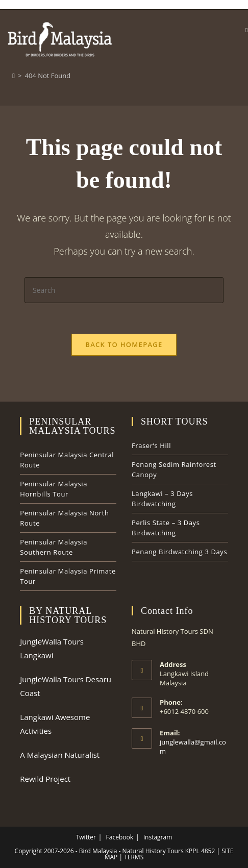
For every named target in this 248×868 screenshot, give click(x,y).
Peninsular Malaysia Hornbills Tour (54, 489)
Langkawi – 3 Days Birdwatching (162, 499)
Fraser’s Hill (151, 445)
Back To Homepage (124, 344)
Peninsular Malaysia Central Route (67, 460)
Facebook (120, 837)
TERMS (133, 857)
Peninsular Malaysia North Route (64, 518)
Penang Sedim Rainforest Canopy (174, 469)
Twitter (86, 837)
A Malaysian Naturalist (60, 755)
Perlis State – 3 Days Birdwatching (166, 528)
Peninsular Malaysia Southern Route (54, 547)
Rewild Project (45, 779)
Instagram (158, 837)
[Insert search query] (124, 290)
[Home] (14, 76)
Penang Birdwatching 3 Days (179, 552)
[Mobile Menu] (247, 30)
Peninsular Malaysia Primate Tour (68, 576)
